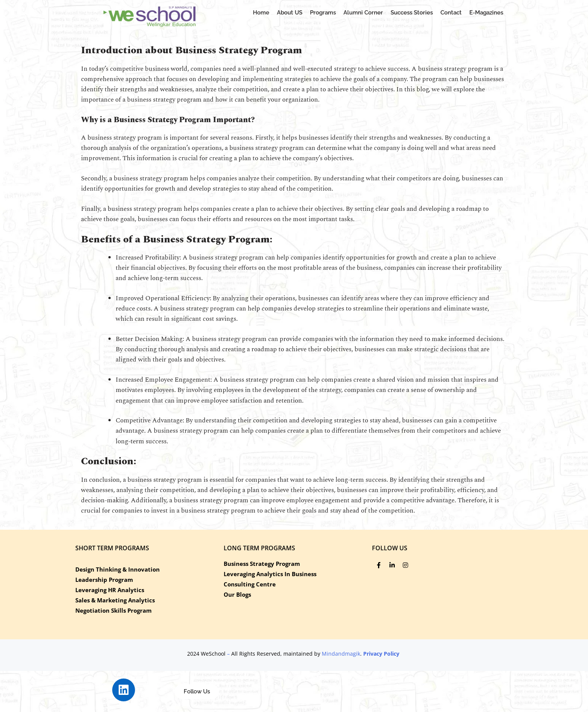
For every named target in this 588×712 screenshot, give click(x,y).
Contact (451, 13)
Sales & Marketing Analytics (115, 600)
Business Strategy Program (262, 564)
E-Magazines (486, 13)
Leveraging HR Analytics (110, 590)
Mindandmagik (341, 654)
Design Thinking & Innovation (118, 569)
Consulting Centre (250, 584)
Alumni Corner (363, 13)
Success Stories (412, 13)
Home (261, 13)
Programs (323, 13)
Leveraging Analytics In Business (270, 574)
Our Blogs (237, 594)
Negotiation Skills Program (114, 610)
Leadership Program (104, 580)
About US (290, 13)
